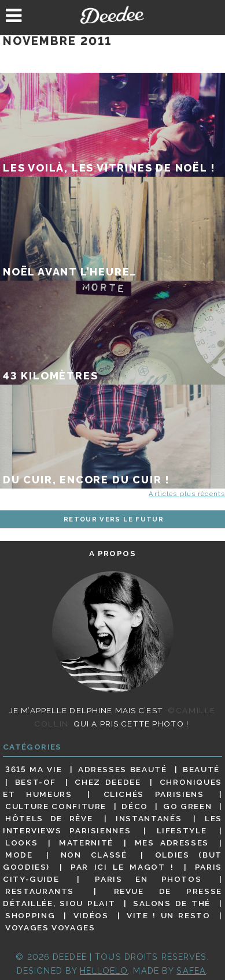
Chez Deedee (108, 782)
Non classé (94, 855)
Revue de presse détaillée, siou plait (113, 897)
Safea (191, 970)
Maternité (86, 843)
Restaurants (40, 891)
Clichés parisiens (154, 794)
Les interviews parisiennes (113, 824)
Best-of (36, 782)
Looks (21, 843)
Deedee (113, 15)
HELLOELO (104, 970)
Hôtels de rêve (49, 818)
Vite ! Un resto (168, 915)
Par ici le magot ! (122, 867)
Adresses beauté (123, 769)
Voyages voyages (50, 927)
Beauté (201, 769)
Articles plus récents (187, 494)
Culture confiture (56, 806)
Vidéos (91, 915)
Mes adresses (172, 843)
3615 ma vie (34, 769)
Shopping (30, 915)
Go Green (187, 806)
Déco (135, 806)
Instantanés (149, 818)
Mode (19, 855)
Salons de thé (172, 903)
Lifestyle (182, 830)
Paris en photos (148, 879)
